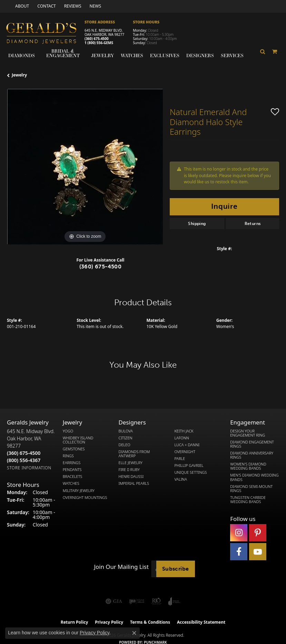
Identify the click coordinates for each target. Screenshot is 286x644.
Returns (253, 224)
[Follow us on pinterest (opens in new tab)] (258, 533)
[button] (263, 52)
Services (232, 55)
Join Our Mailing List (121, 567)
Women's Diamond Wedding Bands (248, 466)
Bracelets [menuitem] (73, 477)
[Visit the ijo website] (137, 601)
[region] (85, 167)
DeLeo (125, 445)
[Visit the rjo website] (156, 601)
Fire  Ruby (129, 470)
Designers (200, 55)
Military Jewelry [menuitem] (79, 491)
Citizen (126, 438)
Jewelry (102, 55)
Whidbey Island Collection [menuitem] (78, 440)
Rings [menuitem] (68, 456)
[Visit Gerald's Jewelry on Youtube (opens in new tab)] (258, 552)
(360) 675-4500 (97, 39)
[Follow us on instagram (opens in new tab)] (239, 533)
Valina (180, 479)
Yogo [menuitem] (68, 431)
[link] (21, 6)
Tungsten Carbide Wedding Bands (248, 500)
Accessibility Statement (201, 622)
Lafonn (181, 438)
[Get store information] (29, 468)
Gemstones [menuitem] (74, 449)
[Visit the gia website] (114, 601)
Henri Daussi (131, 477)
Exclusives (165, 55)
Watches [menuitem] (71, 483)
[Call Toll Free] (24, 460)
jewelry (19, 75)
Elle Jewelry (131, 463)
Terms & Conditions (150, 622)
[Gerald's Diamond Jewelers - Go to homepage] (45, 34)
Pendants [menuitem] (72, 470)
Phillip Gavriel (189, 466)
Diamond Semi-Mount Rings (251, 489)
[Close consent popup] (134, 633)
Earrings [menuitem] (72, 463)
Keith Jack (184, 431)
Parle (180, 459)
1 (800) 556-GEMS (99, 43)
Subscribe (176, 569)
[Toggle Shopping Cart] (275, 52)
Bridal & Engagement (63, 53)
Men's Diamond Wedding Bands (254, 477)
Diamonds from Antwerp (134, 454)
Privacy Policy (95, 633)
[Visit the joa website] (174, 601)
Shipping (197, 224)
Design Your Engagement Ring (248, 433)
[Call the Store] (24, 453)
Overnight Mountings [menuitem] (85, 498)
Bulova (126, 431)
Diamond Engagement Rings (252, 444)
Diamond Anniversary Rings (252, 455)
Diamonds (22, 55)
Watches (132, 55)
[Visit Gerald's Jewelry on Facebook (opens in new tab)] (239, 552)
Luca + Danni (187, 445)
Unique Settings (190, 472)
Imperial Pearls (134, 483)
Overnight (185, 452)
